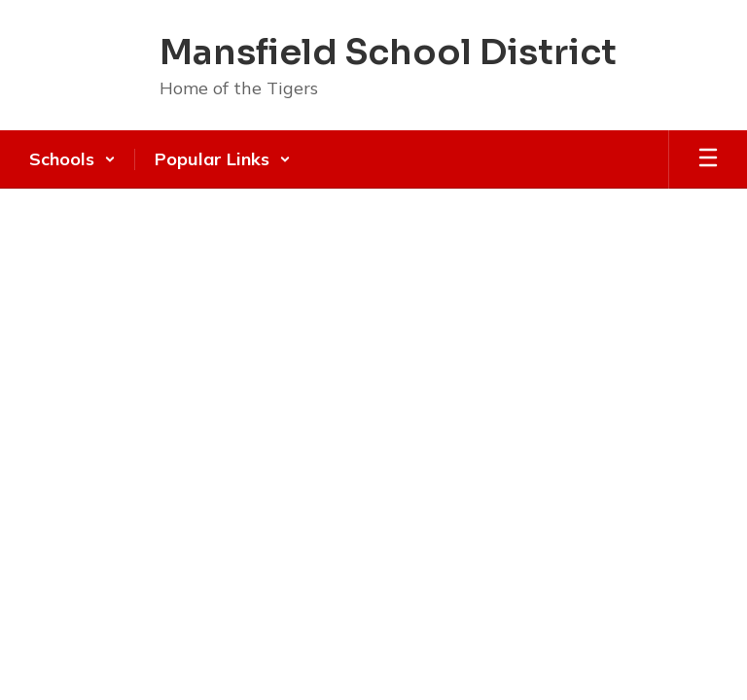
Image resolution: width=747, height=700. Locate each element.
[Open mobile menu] (708, 159)
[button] (72, 159)
